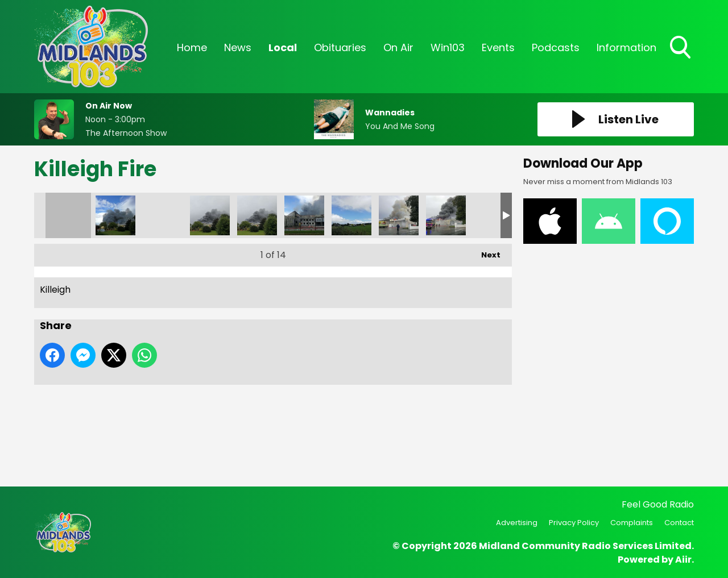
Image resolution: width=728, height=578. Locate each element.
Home (192, 47)
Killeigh (68, 215)
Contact (679, 523)
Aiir (683, 560)
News (238, 47)
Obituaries (340, 47)
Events (498, 47)
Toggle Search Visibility (681, 48)
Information (626, 47)
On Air (398, 47)
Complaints (632, 523)
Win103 (448, 47)
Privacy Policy (574, 523)
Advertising (517, 523)
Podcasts (556, 47)
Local (283, 47)
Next (485, 252)
